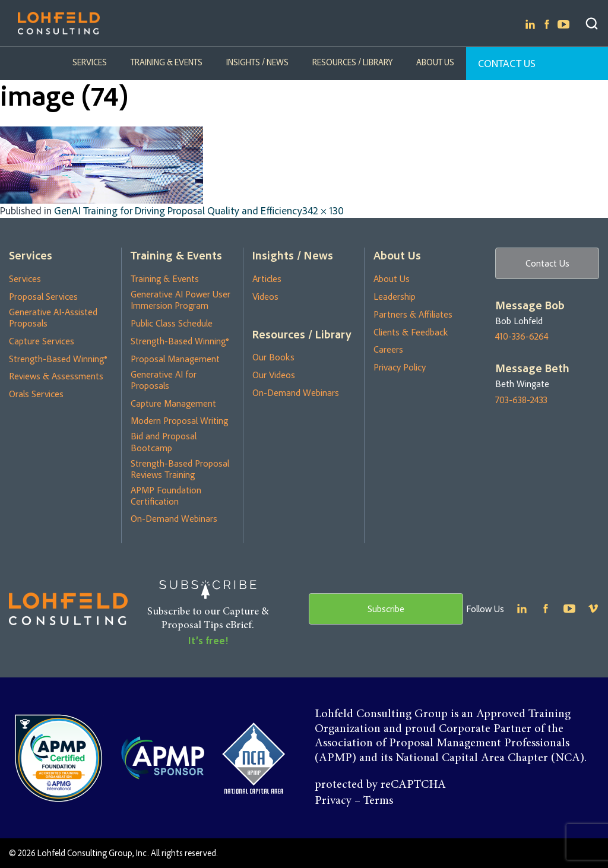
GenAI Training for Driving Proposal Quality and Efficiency (178, 210)
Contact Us (507, 63)
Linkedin (530, 24)
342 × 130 (323, 210)
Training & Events (167, 62)
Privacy (333, 801)
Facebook (547, 24)
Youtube (563, 24)
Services (90, 62)
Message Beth (532, 368)
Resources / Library (352, 62)
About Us (435, 62)
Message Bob (530, 305)
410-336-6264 (522, 336)
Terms (378, 801)
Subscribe (386, 609)
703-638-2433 (521, 400)
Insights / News (257, 62)
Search (592, 23)
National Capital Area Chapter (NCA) (490, 758)
